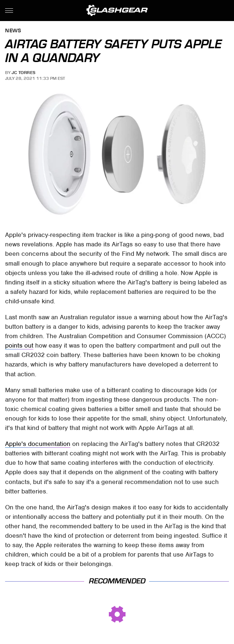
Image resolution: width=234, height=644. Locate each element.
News (13, 31)
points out (19, 345)
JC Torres (24, 73)
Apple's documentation (38, 444)
